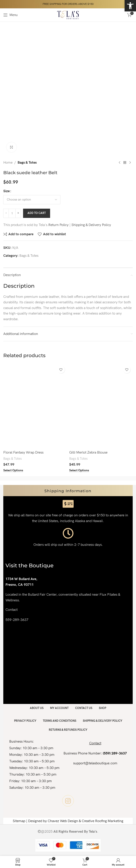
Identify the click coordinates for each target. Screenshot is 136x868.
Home (8, 163)
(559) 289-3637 (115, 753)
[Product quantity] (12, 213)
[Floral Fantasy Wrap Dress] (35, 406)
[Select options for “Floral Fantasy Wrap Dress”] (13, 470)
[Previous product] (120, 163)
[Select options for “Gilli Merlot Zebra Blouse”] (79, 470)
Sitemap (19, 821)
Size (6, 191)
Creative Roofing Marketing (102, 821)
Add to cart (37, 213)
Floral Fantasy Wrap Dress (23, 453)
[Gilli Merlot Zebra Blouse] (101, 406)
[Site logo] (68, 15)
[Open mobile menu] (10, 15)
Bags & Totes (27, 163)
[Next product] (130, 163)
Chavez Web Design (63, 821)
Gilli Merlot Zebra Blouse (88, 453)
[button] (130, 6)
